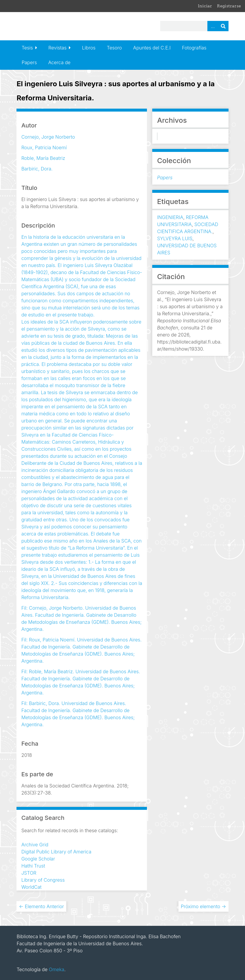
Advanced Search (213, 26)
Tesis (27, 48)
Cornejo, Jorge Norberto (48, 137)
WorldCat (31, 887)
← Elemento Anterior (41, 906)
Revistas (57, 48)
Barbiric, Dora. (37, 169)
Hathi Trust (33, 866)
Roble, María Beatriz (43, 158)
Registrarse (229, 6)
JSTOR (29, 873)
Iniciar (205, 6)
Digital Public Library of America (56, 852)
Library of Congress (43, 880)
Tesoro (114, 48)
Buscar (223, 26)
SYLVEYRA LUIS (175, 238)
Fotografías (194, 48)
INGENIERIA (170, 217)
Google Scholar (38, 859)
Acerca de (59, 62)
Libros (89, 48)
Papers (29, 62)
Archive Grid (35, 845)
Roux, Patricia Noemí (44, 147)
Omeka (57, 969)
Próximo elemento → (203, 906)
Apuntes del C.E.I (152, 48)
